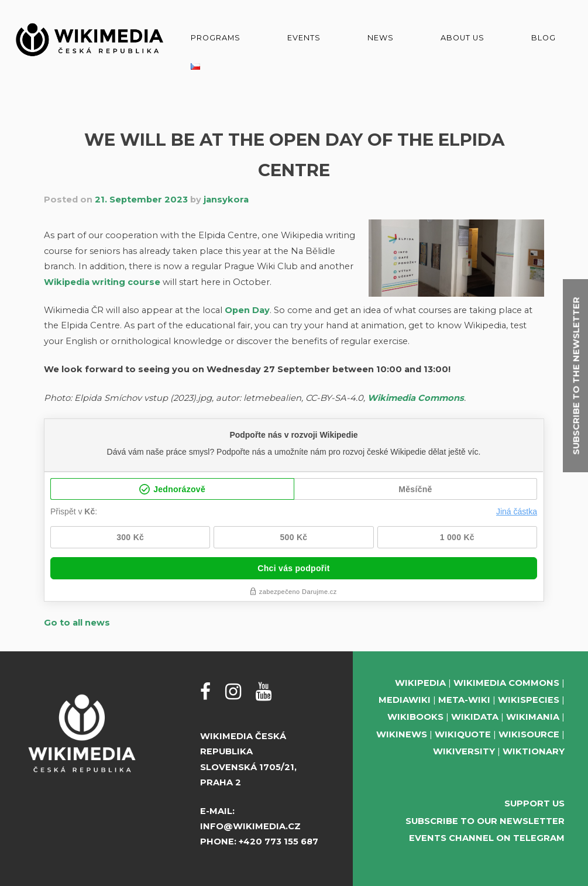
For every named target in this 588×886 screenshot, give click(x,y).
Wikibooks (415, 717)
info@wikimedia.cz (250, 826)
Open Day (247, 310)
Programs (216, 38)
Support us (534, 803)
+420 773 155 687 (278, 842)
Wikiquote (463, 734)
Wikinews (402, 734)
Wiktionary (534, 751)
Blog (544, 38)
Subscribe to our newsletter (485, 821)
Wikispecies (529, 700)
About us (463, 38)
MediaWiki (405, 700)
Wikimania (533, 717)
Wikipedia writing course (102, 282)
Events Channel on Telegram (487, 838)
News (381, 38)
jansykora (226, 200)
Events (304, 38)
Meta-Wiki (464, 700)
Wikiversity (464, 751)
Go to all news (77, 623)
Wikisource (529, 734)
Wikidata (475, 717)
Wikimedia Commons (416, 398)
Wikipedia (420, 683)
